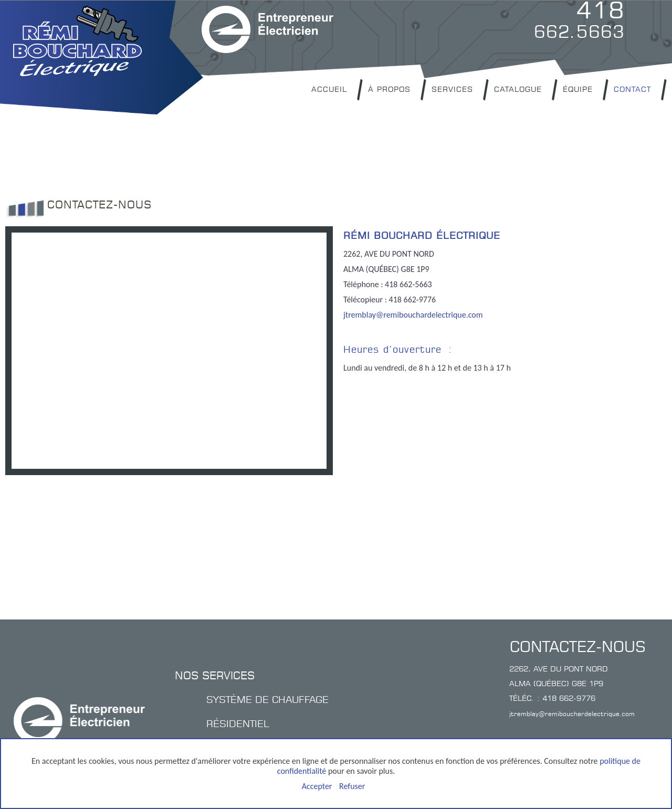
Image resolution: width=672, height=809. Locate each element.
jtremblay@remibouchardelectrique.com (413, 315)
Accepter (317, 786)
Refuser (352, 786)
